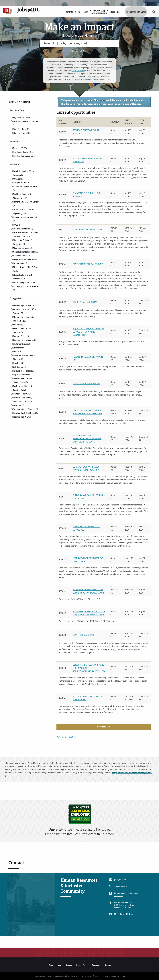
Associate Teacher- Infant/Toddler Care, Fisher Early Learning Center (87, 439)
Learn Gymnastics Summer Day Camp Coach (88, 560)
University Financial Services (26, 288)
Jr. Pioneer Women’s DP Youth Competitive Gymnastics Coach (88, 591)
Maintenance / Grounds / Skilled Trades (24, 380)
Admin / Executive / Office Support (25, 311)
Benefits (69, 12)
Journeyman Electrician (85, 302)
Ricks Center (20, 263)
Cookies (108, 965)
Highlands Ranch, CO (24, 152)
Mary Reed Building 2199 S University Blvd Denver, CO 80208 (124, 905)
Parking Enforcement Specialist (89, 229)
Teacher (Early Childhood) (26, 413)
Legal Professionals (23, 374)
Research (18, 405)
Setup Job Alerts (81, 51)
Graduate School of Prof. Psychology (24, 211)
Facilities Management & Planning (24, 357)
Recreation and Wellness (25, 259)
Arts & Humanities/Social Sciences (24, 173)
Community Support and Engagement (99, 12)
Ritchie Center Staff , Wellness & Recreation (89, 698)
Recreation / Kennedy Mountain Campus (23, 399)
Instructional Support (23, 371)
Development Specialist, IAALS (88, 264)
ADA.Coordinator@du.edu (77, 79)
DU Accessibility (78, 71)
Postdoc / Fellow (22, 394)
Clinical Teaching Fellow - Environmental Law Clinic (87, 468)
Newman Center (21, 256)
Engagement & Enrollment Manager (86, 195)
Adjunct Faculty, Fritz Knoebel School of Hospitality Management (89, 332)
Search (154, 12)
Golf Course (19, 367)
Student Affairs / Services (25, 409)
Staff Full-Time (21, 129)
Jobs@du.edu (120, 880)
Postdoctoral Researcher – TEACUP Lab (87, 160)
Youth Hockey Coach (83, 635)
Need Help (115, 12)
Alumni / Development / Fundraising (24, 319)
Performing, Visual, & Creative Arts (22, 388)
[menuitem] (69, 12)
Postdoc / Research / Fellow (25, 123)
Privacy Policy (82, 965)
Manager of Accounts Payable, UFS (88, 358)
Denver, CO (20, 148)
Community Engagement (25, 340)
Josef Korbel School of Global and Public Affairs (26, 234)
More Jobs (104, 727)
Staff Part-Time (21, 133)
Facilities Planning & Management (22, 196)
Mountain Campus (22, 248)
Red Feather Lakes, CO (25, 156)
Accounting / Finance (23, 305)
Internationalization (23, 229)
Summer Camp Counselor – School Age (86, 528)
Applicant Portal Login (136, 12)
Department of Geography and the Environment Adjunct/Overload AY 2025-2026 (89, 668)
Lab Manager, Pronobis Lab (86, 384)
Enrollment (19, 348)
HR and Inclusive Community (26, 219)
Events (17, 352)
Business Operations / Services (23, 330)
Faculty (18, 363)
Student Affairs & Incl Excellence (22, 277)
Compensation (82, 12)
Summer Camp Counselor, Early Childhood (89, 497)
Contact (69, 965)
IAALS (17, 225)
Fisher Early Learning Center (26, 204)
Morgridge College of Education (22, 242)
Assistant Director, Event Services (86, 132)
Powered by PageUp (66, 737)
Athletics (18, 179)
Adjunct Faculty (22, 117)
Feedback (96, 965)
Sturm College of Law (24, 282)
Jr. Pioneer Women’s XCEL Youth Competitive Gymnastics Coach (89, 613)
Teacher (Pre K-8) (22, 417)
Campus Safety (21, 182)
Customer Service (22, 344)
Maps (51, 965)
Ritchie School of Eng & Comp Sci (26, 269)
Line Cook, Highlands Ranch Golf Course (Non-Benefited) (88, 412)
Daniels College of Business (25, 188)
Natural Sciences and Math (26, 252)
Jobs (59, 965)
